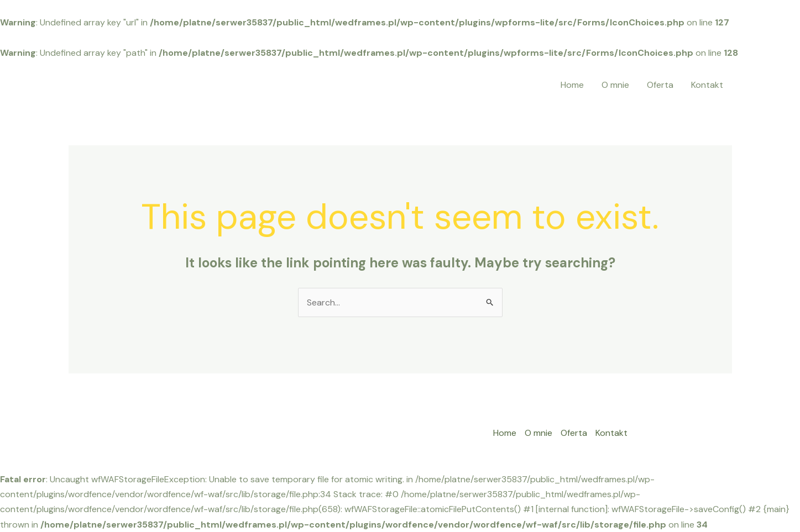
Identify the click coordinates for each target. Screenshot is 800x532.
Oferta (660, 85)
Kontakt (707, 85)
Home (572, 85)
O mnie (615, 85)
